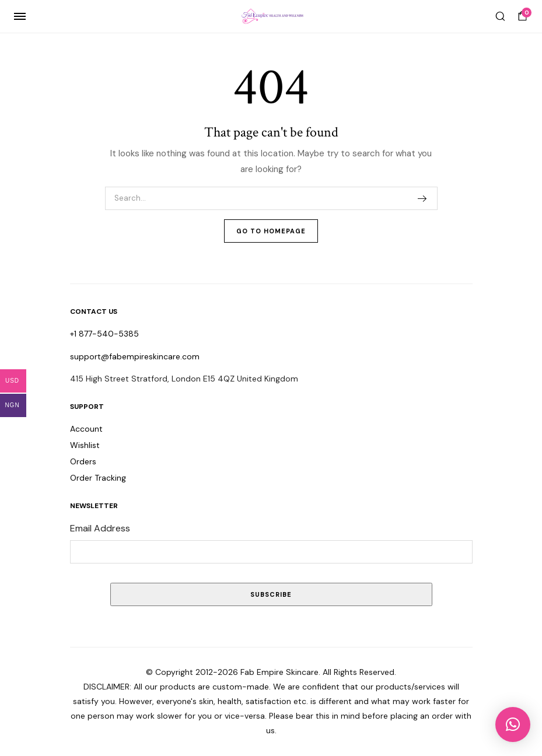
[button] (513, 724)
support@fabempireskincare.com (135, 356)
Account (86, 429)
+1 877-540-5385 (104, 334)
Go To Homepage (271, 231)
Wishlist (85, 445)
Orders (83, 461)
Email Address (100, 528)
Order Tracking (98, 478)
